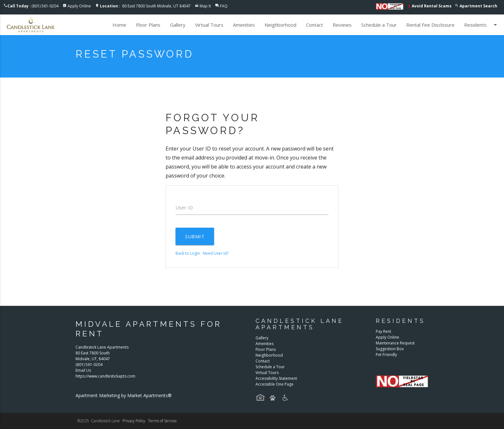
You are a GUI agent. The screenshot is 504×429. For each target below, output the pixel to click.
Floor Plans (148, 25)
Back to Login (188, 253)
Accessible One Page (274, 384)
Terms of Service (162, 421)
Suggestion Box (390, 349)
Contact (315, 25)
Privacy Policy (134, 421)
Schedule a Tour (379, 25)
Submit (195, 236)
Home (119, 25)
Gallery (178, 25)
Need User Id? (216, 253)
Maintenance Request (395, 343)
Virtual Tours (209, 25)
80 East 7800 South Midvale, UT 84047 (145, 6)
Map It (205, 6)
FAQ (224, 6)
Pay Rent (383, 331)
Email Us (83, 370)
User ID (184, 207)
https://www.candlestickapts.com (105, 376)
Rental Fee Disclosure (430, 25)
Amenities (244, 25)
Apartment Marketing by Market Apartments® (124, 395)
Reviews (342, 25)
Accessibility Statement (276, 378)
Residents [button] (482, 25)
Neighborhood (280, 25)
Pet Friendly (386, 355)
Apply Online (79, 6)
